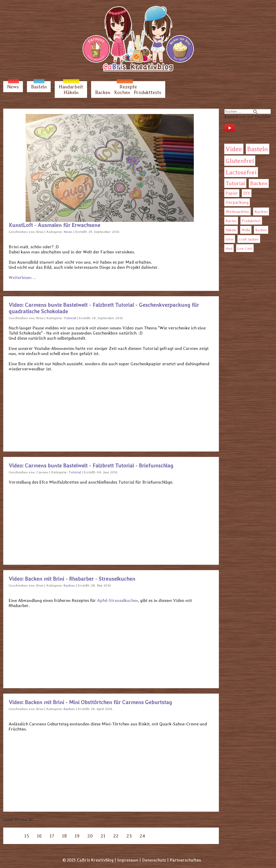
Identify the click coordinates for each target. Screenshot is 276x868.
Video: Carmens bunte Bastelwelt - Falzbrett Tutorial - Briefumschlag (91, 466)
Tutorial (235, 183)
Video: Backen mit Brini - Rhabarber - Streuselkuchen (72, 579)
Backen (103, 92)
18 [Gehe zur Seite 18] (64, 836)
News (13, 87)
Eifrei (230, 239)
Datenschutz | (155, 860)
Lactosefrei (241, 172)
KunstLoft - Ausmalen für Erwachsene (54, 225)
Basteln (39, 87)
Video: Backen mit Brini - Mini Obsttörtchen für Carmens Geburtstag (90, 702)
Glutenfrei (240, 161)
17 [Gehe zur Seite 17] (52, 836)
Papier (232, 193)
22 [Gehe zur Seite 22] (116, 836)
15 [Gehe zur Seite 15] (27, 836)
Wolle (246, 230)
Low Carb (245, 248)
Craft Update (249, 239)
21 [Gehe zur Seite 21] (103, 836)
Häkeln (71, 92)
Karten (231, 221)
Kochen (122, 92)
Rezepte (128, 87)
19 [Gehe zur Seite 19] (77, 836)
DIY (247, 193)
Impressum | (129, 860)
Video (234, 149)
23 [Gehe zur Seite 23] (129, 836)
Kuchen (261, 211)
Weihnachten (237, 212)
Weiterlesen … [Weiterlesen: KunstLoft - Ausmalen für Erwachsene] (22, 278)
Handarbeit (71, 87)
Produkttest (251, 221)
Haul (229, 248)
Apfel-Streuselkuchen (118, 600)
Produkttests (148, 92)
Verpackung (237, 202)
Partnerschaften (185, 860)
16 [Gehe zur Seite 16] (39, 836)
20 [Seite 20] (90, 836)
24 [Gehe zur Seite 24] (142, 836)
